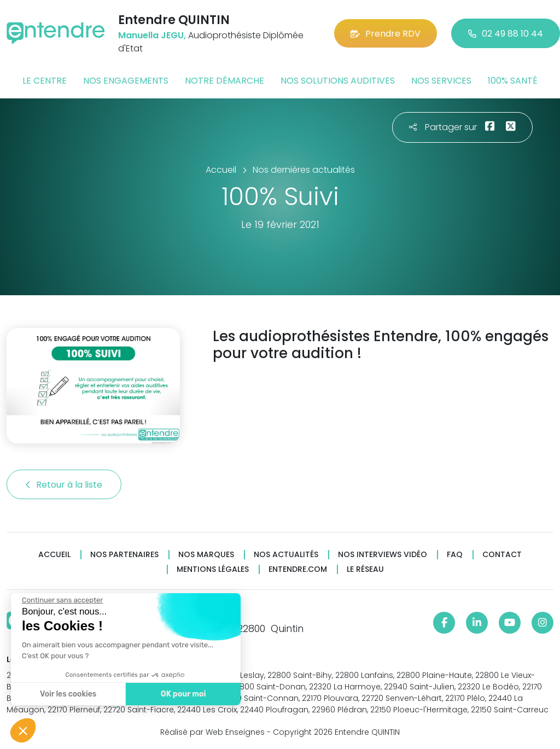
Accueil (54, 555)
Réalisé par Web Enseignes (212, 732)
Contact (502, 555)
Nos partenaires (124, 555)
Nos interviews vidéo (383, 555)
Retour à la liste (64, 485)
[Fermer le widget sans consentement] (61, 600)
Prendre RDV (386, 34)
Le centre (45, 81)
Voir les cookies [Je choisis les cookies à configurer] (67, 694)
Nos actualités (286, 555)
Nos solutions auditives (338, 81)
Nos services (441, 81)
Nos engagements (126, 81)
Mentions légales (213, 569)
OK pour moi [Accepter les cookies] (182, 694)
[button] (23, 730)
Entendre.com (298, 569)
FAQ (455, 555)
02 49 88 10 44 (506, 34)
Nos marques (206, 555)
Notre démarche (224, 81)
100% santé (513, 81)
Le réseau (365, 569)
